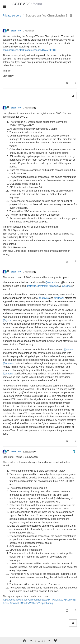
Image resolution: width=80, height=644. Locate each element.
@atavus (31, 286)
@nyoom (54, 286)
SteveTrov (16, 31)
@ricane (66, 286)
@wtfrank (42, 286)
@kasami (50, 282)
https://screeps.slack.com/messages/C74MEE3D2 (29, 50)
